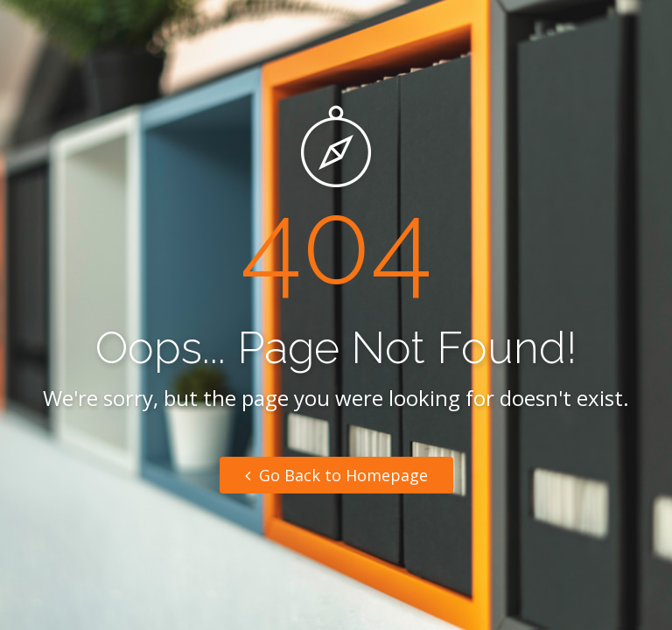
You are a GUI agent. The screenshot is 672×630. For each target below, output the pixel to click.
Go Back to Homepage (336, 475)
